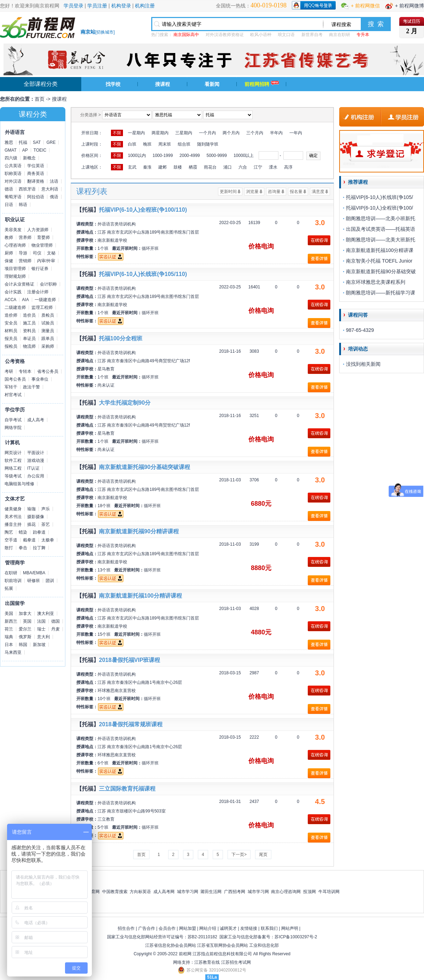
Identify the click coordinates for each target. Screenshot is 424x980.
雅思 (9, 142)
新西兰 (11, 621)
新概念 (29, 158)
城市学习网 (188, 892)
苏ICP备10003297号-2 (296, 937)
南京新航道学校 (112, 240)
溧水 (273, 167)
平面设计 (36, 453)
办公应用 (36, 476)
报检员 (11, 346)
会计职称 (48, 284)
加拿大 (25, 614)
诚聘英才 (228, 928)
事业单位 (40, 379)
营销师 (25, 261)
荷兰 (9, 629)
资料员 (29, 331)
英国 (27, 621)
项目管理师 (15, 269)
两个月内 (231, 133)
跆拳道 (39, 532)
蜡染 (23, 532)
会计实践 (13, 292)
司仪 (37, 253)
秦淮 (147, 167)
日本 (9, 645)
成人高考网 (164, 892)
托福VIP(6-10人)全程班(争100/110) (143, 210)
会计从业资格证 (19, 284)
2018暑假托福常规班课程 (131, 724)
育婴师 (43, 237)
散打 (9, 548)
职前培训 (13, 581)
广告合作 (147, 928)
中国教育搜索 (115, 892)
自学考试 (13, 420)
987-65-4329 (360, 330)
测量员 (48, 331)
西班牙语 (27, 189)
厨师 (9, 253)
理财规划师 (15, 276)
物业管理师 (42, 245)
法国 (41, 621)
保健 (9, 261)
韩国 (23, 645)
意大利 (43, 637)
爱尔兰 (25, 629)
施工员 (29, 323)
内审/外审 (46, 261)
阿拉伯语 (36, 197)
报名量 (296, 192)
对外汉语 (13, 181)
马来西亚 (13, 652)
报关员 (11, 339)
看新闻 (212, 84)
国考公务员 (15, 379)
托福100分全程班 (121, 338)
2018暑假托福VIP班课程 (129, 660)
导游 (23, 253)
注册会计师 (38, 292)
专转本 (25, 371)
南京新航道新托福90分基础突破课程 (145, 467)
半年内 (276, 133)
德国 (55, 621)
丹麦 (55, 629)
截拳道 (29, 540)
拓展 (9, 588)
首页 (40, 99)
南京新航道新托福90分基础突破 (381, 271)
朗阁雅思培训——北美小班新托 (381, 218)
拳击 (23, 548)
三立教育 (106, 819)
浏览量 (252, 192)
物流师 (29, 346)
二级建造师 (15, 307)
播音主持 (13, 524)
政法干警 (31, 387)
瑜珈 (31, 509)
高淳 (288, 167)
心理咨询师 (15, 245)
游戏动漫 (36, 460)
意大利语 (50, 189)
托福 (23, 142)
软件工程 (13, 460)
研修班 (34, 581)
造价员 (29, 315)
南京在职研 (340, 35)
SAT (37, 142)
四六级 (11, 158)
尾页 (263, 855)
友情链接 (249, 928)
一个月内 (207, 133)
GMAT (11, 150)
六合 (243, 167)
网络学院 (13, 428)
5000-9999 (216, 155)
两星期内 (160, 133)
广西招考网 (235, 892)
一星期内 (136, 133)
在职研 (11, 573)
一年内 (296, 133)
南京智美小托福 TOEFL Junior (379, 261)
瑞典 (9, 637)
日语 (9, 205)
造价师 (11, 315)
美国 (9, 614)
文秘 (51, 253)
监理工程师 (42, 307)
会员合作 (167, 928)
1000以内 (137, 155)
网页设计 (13, 453)
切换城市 (105, 32)
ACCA (10, 300)
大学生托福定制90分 (125, 403)
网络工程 (13, 468)
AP (25, 150)
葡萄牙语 (13, 197)
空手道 (11, 540)
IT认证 (33, 468)
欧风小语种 (261, 35)
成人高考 (36, 420)
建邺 (163, 167)
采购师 (48, 346)
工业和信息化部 (264, 945)
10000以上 (244, 155)
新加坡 (39, 645)
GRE (51, 142)
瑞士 (41, 629)
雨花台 (210, 167)
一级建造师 (45, 300)
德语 (9, 189)
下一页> (239, 855)
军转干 (11, 387)
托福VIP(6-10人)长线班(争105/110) (143, 274)
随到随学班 (208, 144)
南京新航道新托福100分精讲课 (380, 250)
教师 (9, 237)
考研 (9, 371)
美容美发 (13, 230)
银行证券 (40, 269)
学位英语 (36, 166)
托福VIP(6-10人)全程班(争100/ (379, 208)
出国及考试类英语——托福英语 (381, 229)
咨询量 (274, 192)
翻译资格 (36, 181)
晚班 (147, 144)
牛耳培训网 (329, 892)
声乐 (46, 509)
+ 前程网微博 (410, 6)
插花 (31, 524)
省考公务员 (48, 371)
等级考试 (13, 476)
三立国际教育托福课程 (127, 789)
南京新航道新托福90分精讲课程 (139, 531)
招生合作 (126, 928)
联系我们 (269, 928)
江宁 (258, 167)
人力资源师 (38, 230)
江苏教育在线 (207, 962)
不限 (117, 133)
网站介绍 (208, 928)
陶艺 (9, 532)
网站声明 (290, 928)
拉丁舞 (39, 548)
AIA (25, 300)
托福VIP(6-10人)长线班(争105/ (379, 197)
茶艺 (46, 524)
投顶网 (310, 892)
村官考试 (13, 395)
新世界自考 (312, 35)
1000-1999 (163, 155)
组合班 (184, 144)
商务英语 (36, 174)
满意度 (318, 192)
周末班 (165, 144)
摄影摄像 (36, 517)
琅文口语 (286, 35)
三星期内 (184, 133)
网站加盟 (188, 928)
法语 (54, 181)
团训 (50, 581)
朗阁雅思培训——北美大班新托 (381, 240)
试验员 (48, 323)
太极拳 (48, 540)
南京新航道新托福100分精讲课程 (140, 596)
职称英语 (13, 174)
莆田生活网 (211, 892)
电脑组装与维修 (19, 484)
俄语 (54, 197)
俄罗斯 (25, 637)
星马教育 (106, 369)
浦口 (228, 167)
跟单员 (48, 339)
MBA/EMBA (34, 573)
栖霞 (193, 167)
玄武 (132, 167)
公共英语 (13, 166)
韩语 (23, 205)
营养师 (25, 237)
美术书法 (13, 517)
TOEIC (40, 150)
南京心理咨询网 (286, 892)
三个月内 (255, 133)
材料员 (11, 331)
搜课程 (163, 84)
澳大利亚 (46, 614)
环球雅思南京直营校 (117, 691)
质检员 (48, 315)
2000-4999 (190, 155)
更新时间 (228, 192)
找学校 (113, 84)
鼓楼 (178, 167)
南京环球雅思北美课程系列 (376, 282)
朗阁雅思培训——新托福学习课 (381, 293)
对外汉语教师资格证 (225, 35)
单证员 (29, 339)
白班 (132, 144)
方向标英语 (140, 892)
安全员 (11, 323)
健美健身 (13, 509)
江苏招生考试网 (236, 962)
